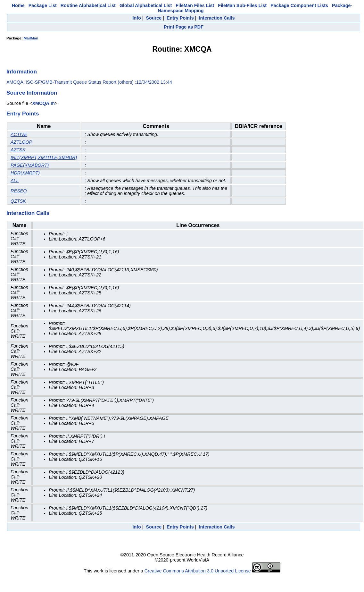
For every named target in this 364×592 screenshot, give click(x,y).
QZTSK (18, 201)
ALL (15, 181)
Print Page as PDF (184, 27)
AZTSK (18, 150)
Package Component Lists (299, 5)
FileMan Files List (195, 5)
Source (154, 18)
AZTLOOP (21, 142)
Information (22, 72)
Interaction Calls (217, 18)
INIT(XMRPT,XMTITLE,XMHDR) (44, 157)
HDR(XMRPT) (25, 173)
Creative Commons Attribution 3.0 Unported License (198, 571)
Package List (43, 5)
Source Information (32, 93)
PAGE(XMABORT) (30, 165)
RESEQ (19, 191)
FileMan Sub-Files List (242, 5)
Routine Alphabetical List (88, 5)
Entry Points (180, 18)
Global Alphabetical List (146, 5)
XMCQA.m (43, 103)
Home (18, 5)
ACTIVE (19, 134)
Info (136, 18)
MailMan (31, 38)
